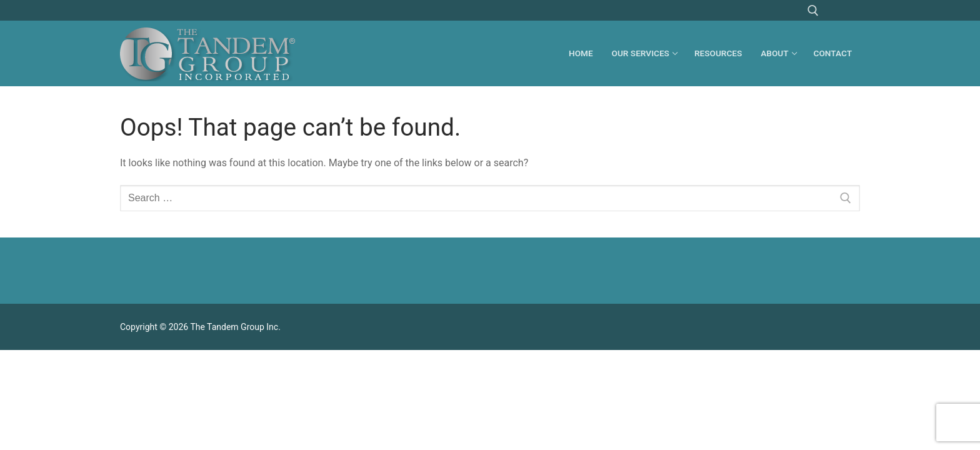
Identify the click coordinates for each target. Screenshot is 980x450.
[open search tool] (813, 11)
